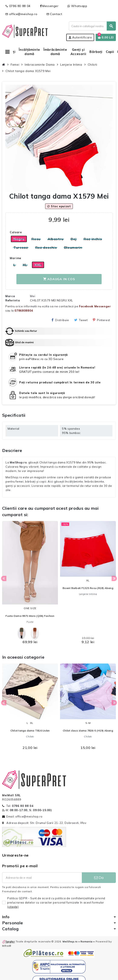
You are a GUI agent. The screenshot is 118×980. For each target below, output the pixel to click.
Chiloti (30, 737)
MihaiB (7, 946)
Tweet (81, 320)
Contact (54, 14)
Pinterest (101, 320)
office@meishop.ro (21, 14)
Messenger (49, 6)
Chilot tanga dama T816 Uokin (30, 731)
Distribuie (60, 320)
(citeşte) (13, 907)
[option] (30, 584)
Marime (16, 258)
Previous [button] (4, 578)
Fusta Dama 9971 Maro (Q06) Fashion (30, 616)
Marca (10, 296)
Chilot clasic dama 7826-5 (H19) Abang (88, 731)
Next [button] (114, 578)
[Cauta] (92, 26)
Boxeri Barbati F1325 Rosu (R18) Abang (88, 588)
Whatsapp (77, 6)
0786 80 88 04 (18, 6)
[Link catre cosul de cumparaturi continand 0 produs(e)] (106, 37)
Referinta (13, 300)
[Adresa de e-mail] (42, 878)
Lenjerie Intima (88, 594)
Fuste (30, 622)
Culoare (16, 232)
